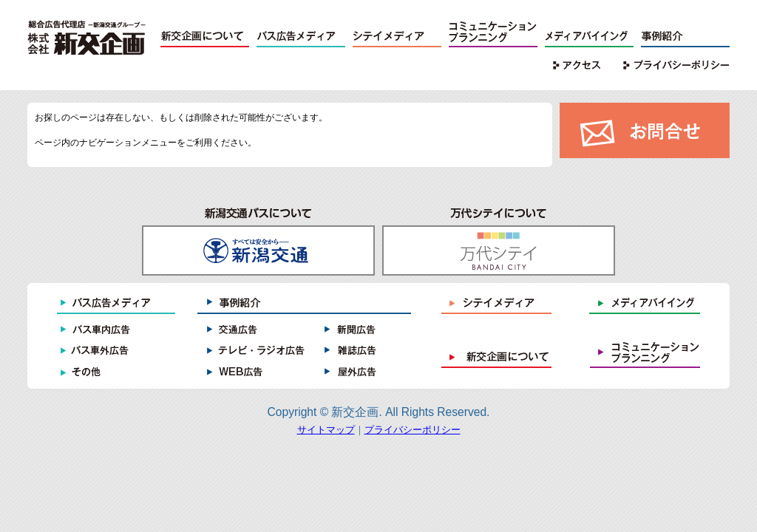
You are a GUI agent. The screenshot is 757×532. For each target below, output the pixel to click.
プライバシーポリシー (413, 430)
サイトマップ (326, 430)
